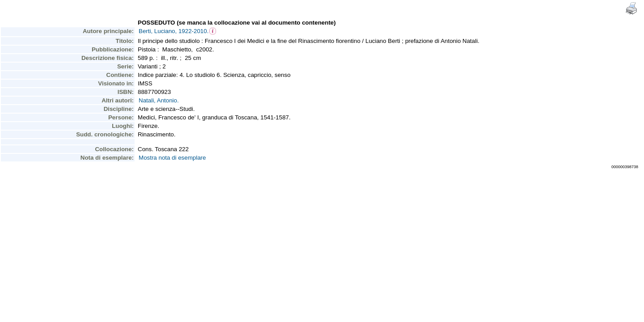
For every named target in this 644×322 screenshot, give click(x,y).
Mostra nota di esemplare (172, 158)
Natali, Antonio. (159, 100)
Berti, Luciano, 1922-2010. (174, 31)
